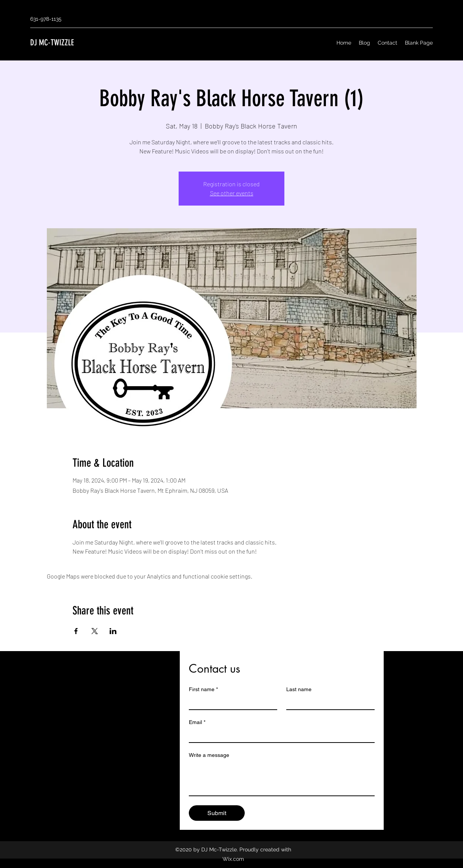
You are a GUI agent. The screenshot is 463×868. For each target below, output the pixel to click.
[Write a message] (282, 778)
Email (197, 722)
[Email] (279, 735)
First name (203, 689)
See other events (232, 193)
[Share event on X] (95, 631)
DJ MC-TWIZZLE (52, 43)
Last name (299, 689)
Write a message (209, 755)
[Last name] (328, 702)
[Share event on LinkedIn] (113, 631)
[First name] (231, 702)
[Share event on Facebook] (76, 631)
